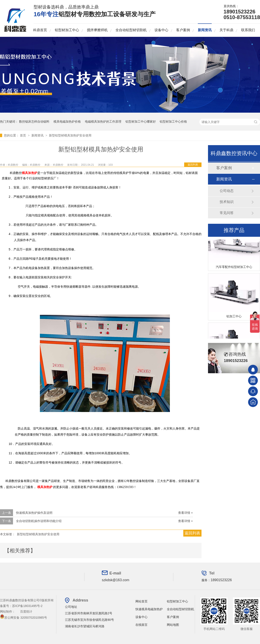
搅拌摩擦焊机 (97, 30)
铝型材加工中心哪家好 (141, 122)
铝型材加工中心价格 (173, 122)
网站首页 (141, 601)
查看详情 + (185, 513)
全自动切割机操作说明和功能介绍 (39, 521)
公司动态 (227, 191)
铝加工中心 (234, 317)
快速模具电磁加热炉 (149, 609)
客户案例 (183, 30)
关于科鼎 (226, 30)
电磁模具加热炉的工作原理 (103, 122)
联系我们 (248, 30)
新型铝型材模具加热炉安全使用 (70, 135)
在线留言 (141, 625)
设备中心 (161, 30)
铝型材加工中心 (67, 30)
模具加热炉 (29, 173)
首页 (23, 135)
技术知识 (227, 202)
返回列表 (193, 165)
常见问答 (227, 213)
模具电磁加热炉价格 (67, 122)
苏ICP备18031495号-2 (27, 606)
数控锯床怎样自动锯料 (34, 122)
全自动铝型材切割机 (131, 30)
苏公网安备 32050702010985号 (24, 618)
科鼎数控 (58, 165)
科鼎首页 (40, 30)
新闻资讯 (205, 30)
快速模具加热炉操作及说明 (34, 513)
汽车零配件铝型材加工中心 (234, 268)
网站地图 (173, 625)
